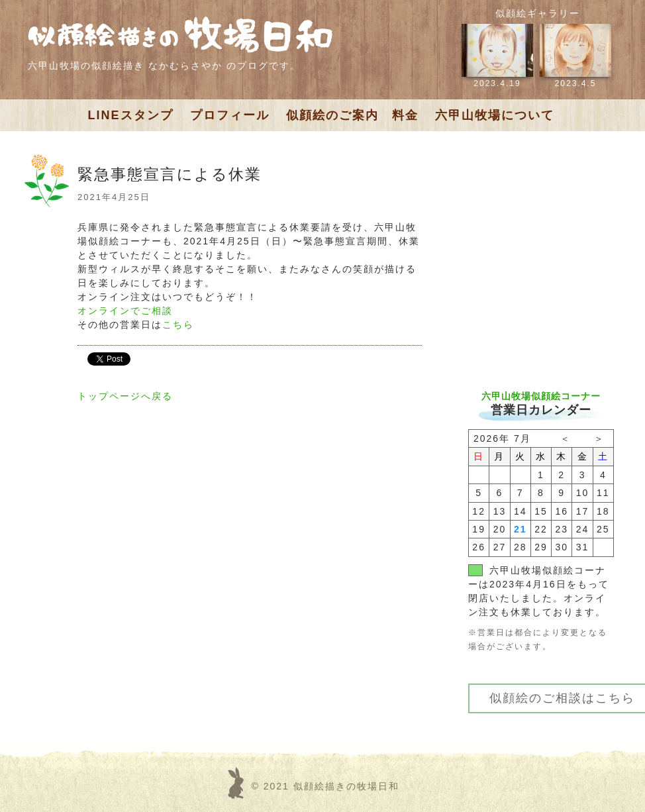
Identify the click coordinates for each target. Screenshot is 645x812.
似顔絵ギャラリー (538, 13)
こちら (178, 325)
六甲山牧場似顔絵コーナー (541, 396)
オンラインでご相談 (125, 311)
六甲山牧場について (495, 115)
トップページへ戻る (125, 396)
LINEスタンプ (131, 115)
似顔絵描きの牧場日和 (346, 786)
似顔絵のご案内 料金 (352, 115)
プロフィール (230, 115)
